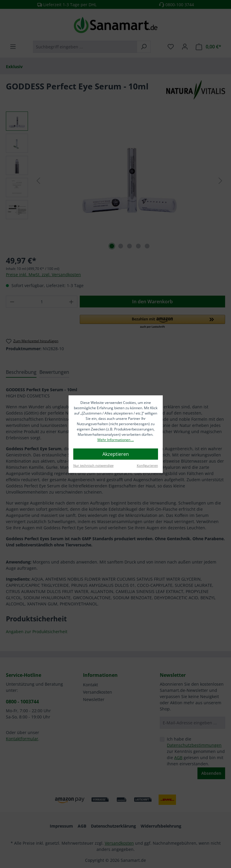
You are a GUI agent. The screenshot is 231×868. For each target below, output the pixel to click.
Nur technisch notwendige (93, 465)
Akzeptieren (116, 454)
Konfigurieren (147, 465)
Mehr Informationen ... (116, 440)
